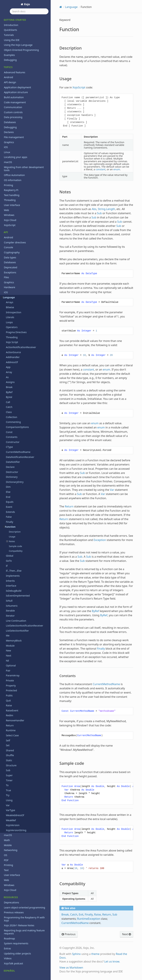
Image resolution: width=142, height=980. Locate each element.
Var (8, 772)
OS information (13, 147)
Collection (12, 384)
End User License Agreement (20, 970)
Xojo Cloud (10, 187)
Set (8, 712)
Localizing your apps (16, 124)
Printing (8, 152)
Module (10, 612)
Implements (13, 543)
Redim (10, 682)
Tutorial (8, 953)
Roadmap (9, 905)
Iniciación (9, 948)
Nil (7, 627)
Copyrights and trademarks (19, 965)
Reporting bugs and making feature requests (24, 899)
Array (9, 339)
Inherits (10, 548)
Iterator (10, 582)
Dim (8, 454)
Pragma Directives (16, 299)
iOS (6, 114)
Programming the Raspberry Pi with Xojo (24, 886)
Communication (13, 74)
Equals (10, 469)
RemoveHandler (15, 687)
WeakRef (11, 787)
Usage (12, 503)
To (7, 752)
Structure (11, 732)
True (8, 757)
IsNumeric (12, 573)
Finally (10, 489)
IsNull (9, 567)
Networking (11, 817)
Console (8, 214)
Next (9, 622)
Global (10, 523)
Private (10, 647)
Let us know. (112, 961)
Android (8, 44)
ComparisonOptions (17, 394)
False (9, 484)
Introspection (14, 279)
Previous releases (14, 879)
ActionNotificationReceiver (21, 314)
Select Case (12, 702)
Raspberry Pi (11, 157)
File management (14, 104)
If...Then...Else (14, 537)
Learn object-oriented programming (24, 874)
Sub (8, 737)
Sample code (15, 513)
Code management (15, 69)
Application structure (16, 59)
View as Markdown (71, 968)
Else (8, 459)
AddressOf (12, 329)
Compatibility (16, 518)
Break (9, 354)
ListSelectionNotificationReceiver (24, 592)
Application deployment (17, 54)
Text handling (12, 162)
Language (8, 264)
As (7, 344)
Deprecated (10, 234)
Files (6, 244)
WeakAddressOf (15, 782)
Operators (12, 294)
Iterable (10, 577)
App (8, 334)
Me (8, 602)
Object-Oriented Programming (21, 17)
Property (11, 652)
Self (8, 707)
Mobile (8, 812)
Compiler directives (15, 209)
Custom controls (13, 79)
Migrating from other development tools (24, 135)
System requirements (16, 910)
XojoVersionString (16, 797)
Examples (9, 22)
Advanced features (15, 39)
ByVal (9, 364)
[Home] (61, 7)
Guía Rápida (11, 943)
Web (6, 177)
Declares (9, 99)
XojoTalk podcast (13, 930)
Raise (9, 672)
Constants (12, 404)
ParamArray (13, 642)
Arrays (10, 269)
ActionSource (13, 319)
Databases (10, 89)
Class (9, 379)
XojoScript (10, 192)
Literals (10, 284)
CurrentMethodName (18, 419)
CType (9, 414)
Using (9, 767)
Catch (9, 374)
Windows (9, 182)
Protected (11, 657)
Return (10, 692)
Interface (11, 552)
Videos (8, 925)
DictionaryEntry (15, 449)
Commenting (13, 389)
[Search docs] (29, 11)
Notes (11, 508)
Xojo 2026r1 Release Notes (19, 892)
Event (9, 474)
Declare (10, 434)
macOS (8, 129)
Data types (10, 224)
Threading (10, 167)
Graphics (9, 109)
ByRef (9, 359)
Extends (10, 479)
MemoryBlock (14, 607)
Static (9, 727)
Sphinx (76, 954)
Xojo (27, 4)
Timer (9, 747)
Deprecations (11, 869)
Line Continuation (16, 588)
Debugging (10, 27)
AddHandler (13, 324)
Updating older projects (17, 920)
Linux (7, 119)
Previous (69, 934)
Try (8, 762)
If (7, 533)
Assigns (10, 349)
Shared (10, 717)
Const (9, 399)
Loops (9, 289)
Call (8, 369)
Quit (8, 667)
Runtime (11, 697)
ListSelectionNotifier (17, 597)
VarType (10, 777)
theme (95, 954)
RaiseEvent (12, 677)
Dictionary (12, 444)
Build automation (14, 64)
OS (5, 822)
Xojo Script (12, 309)
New (8, 617)
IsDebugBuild (14, 558)
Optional (11, 632)
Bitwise (10, 274)
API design (10, 49)
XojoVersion (13, 792)
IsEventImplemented (18, 562)
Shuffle (10, 722)
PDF (6, 827)
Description (15, 499)
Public (9, 662)
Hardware (9, 254)
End (8, 464)
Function (9, 494)
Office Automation (14, 142)
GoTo (9, 528)
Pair (8, 637)
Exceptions (10, 239)
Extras (7, 915)
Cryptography (12, 219)
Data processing (13, 84)
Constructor (13, 409)
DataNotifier (13, 429)
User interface (12, 172)
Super (9, 742)
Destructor (12, 439)
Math (7, 807)
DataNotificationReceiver (20, 424)
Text (6, 837)
